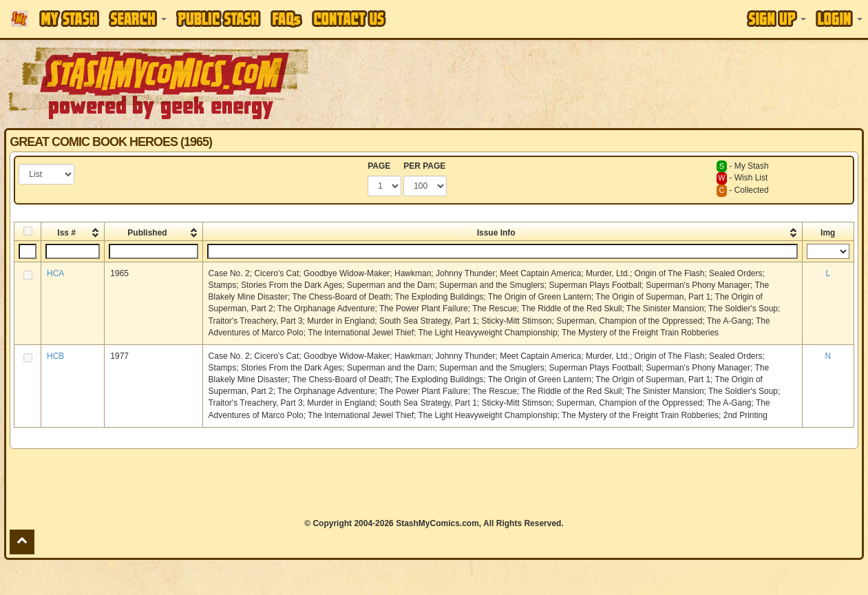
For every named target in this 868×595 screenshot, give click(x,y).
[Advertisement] (616, 83)
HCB (55, 356)
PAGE (379, 166)
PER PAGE (424, 166)
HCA (55, 273)
